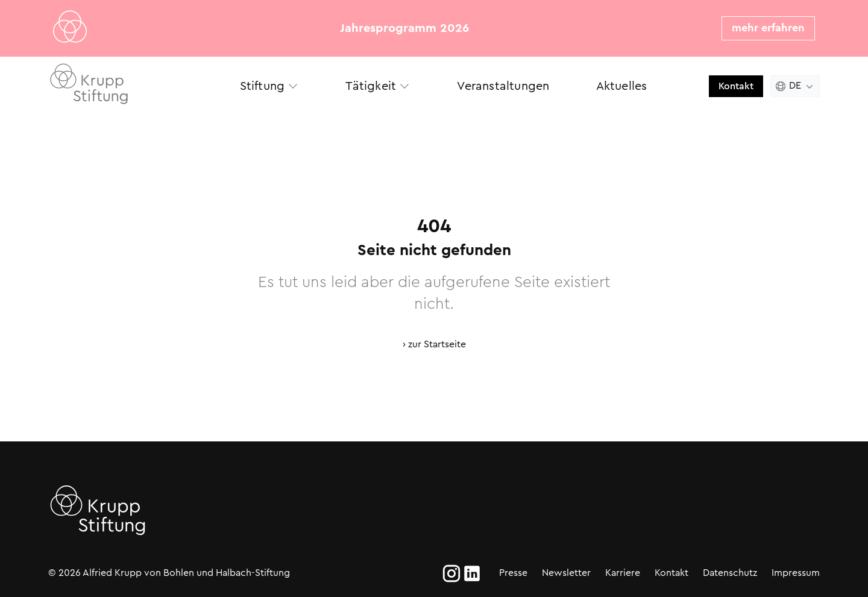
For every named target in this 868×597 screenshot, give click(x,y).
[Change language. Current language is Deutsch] (795, 86)
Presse (513, 573)
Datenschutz (730, 573)
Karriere (623, 573)
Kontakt (736, 86)
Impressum (796, 573)
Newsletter (566, 573)
